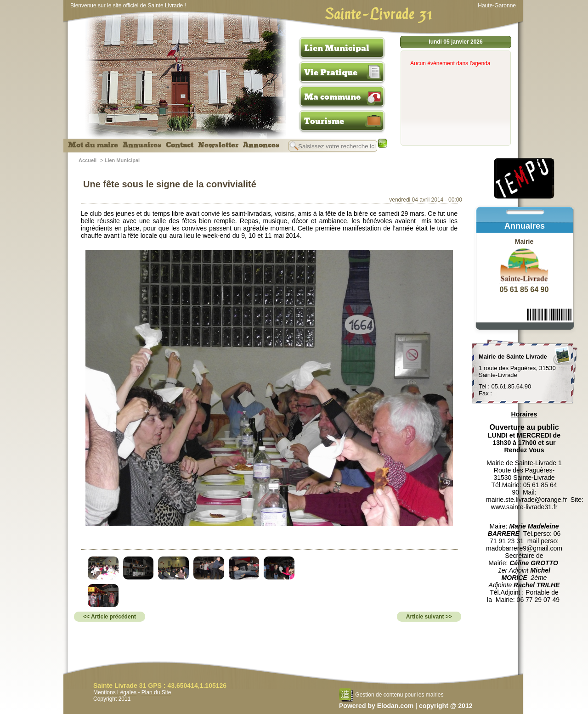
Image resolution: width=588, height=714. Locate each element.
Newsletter (218, 145)
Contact (180, 145)
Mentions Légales (115, 692)
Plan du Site (156, 692)
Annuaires (142, 145)
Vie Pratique (331, 73)
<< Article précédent (110, 617)
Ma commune (332, 97)
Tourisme (324, 121)
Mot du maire (93, 145)
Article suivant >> (429, 617)
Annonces (261, 145)
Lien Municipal (337, 48)
